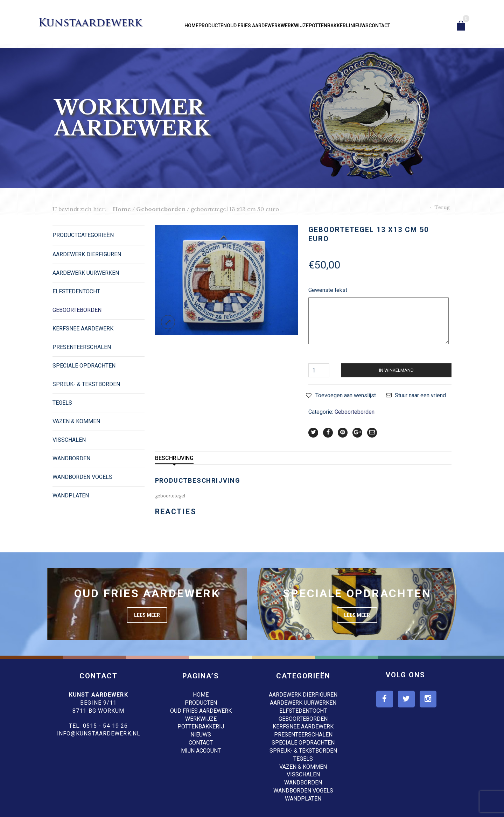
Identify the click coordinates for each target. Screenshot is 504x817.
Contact (379, 26)
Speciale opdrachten (84, 366)
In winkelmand (396, 370)
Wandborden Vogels (82, 477)
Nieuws (359, 26)
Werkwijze (295, 26)
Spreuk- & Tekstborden (86, 384)
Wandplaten (71, 495)
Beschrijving (174, 458)
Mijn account (201, 751)
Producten (213, 26)
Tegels (62, 403)
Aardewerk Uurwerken (86, 273)
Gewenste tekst (328, 290)
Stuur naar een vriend (420, 395)
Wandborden (71, 458)
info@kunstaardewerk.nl (98, 734)
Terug (442, 207)
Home (191, 26)
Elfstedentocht (76, 291)
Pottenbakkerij (330, 26)
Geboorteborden (161, 209)
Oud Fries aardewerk (254, 26)
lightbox (168, 322)
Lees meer (147, 615)
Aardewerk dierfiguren (87, 254)
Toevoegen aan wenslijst (346, 395)
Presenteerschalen (82, 347)
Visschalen (69, 440)
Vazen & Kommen (76, 421)
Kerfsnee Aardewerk (83, 329)
